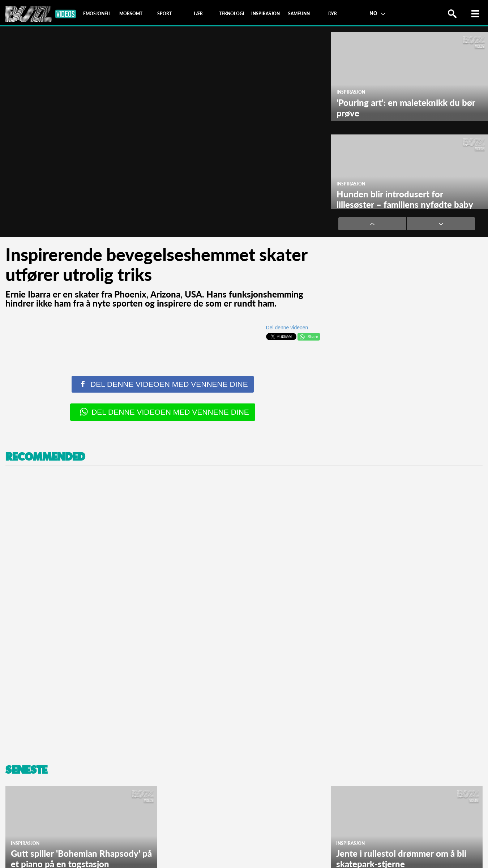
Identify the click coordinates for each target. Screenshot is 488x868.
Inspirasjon (351, 92)
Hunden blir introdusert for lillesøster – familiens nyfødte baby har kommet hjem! (405, 204)
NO (377, 13)
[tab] (97, 14)
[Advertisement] (217, 613)
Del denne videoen (287, 328)
